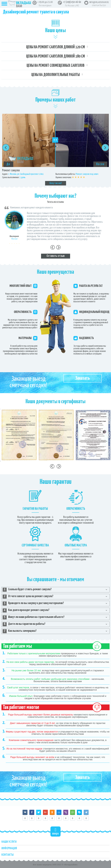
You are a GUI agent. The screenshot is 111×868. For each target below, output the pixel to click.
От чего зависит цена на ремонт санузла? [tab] (28, 597)
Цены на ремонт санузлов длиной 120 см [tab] (55, 47)
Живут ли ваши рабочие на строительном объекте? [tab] (34, 617)
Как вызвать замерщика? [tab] (20, 631)
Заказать (83, 378)
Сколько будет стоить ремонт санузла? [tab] (27, 590)
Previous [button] (6, 148)
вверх (55, 831)
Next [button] (105, 148)
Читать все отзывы (55, 202)
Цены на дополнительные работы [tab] (56, 75)
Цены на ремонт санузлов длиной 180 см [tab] (55, 56)
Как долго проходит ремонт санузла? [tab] (26, 610)
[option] (55, 150)
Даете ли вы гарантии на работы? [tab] (24, 624)
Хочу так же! (56, 183)
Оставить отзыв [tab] (56, 256)
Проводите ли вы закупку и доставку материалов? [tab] (33, 604)
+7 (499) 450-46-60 (72, 2)
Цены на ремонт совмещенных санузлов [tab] (56, 66)
